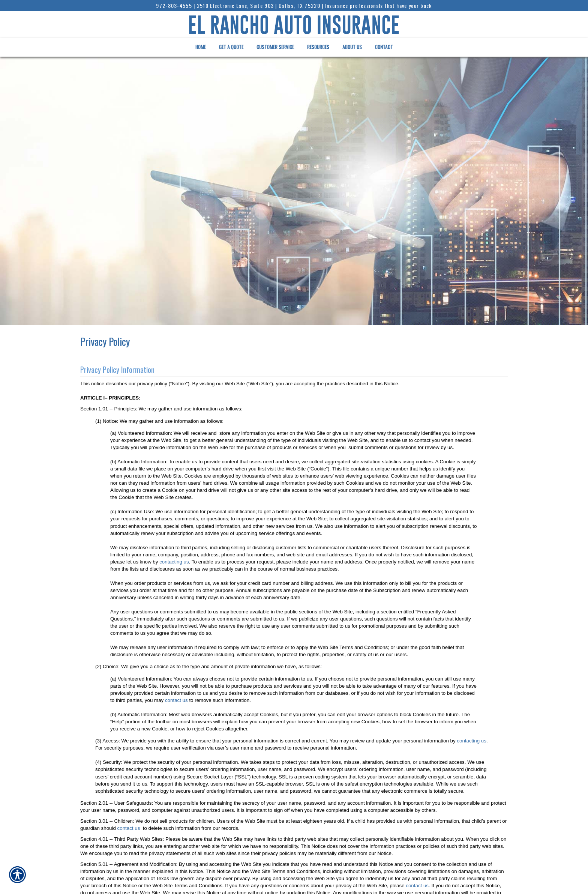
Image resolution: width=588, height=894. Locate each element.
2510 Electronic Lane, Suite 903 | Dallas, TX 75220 (259, 5)
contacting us (174, 562)
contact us (176, 700)
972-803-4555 (174, 5)
